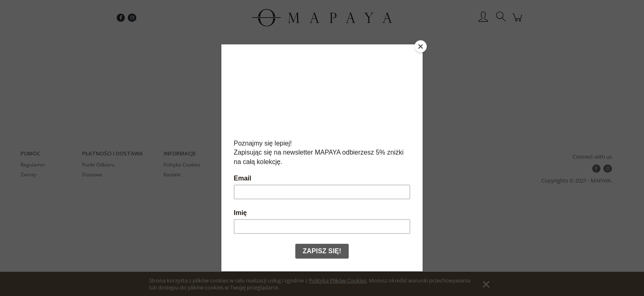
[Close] (421, 46)
